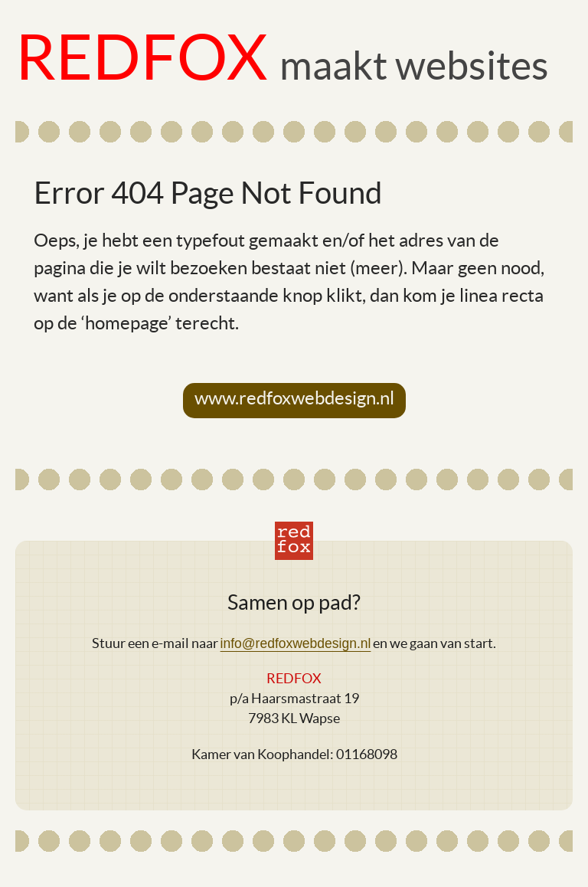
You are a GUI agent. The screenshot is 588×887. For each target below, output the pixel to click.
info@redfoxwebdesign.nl (296, 643)
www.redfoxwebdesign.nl (294, 398)
